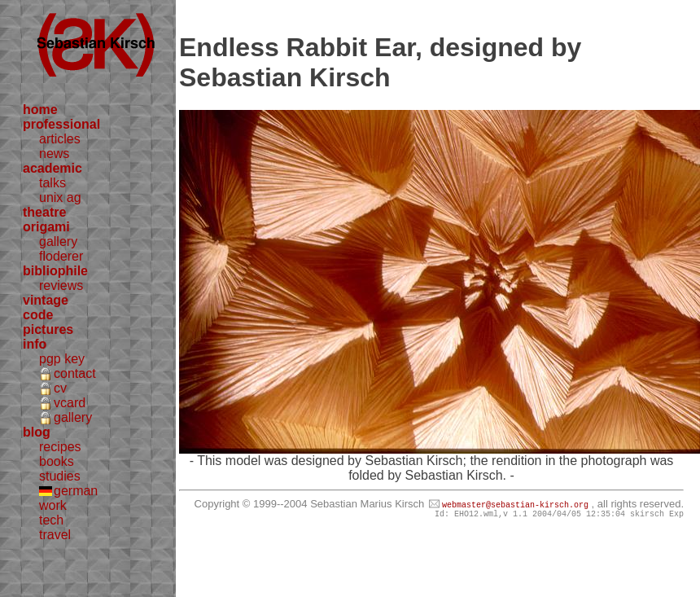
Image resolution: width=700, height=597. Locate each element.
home (40, 110)
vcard (70, 403)
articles (60, 139)
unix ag (60, 198)
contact (75, 373)
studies (60, 476)
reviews (61, 285)
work (53, 505)
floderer (61, 256)
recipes (60, 447)
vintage (46, 300)
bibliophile (55, 271)
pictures (48, 329)
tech (51, 520)
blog (37, 432)
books (57, 461)
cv (60, 388)
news (54, 154)
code (38, 315)
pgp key (62, 359)
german (76, 491)
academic (52, 168)
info (35, 344)
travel (55, 535)
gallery (58, 241)
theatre (44, 212)
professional (61, 124)
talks (52, 183)
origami (46, 227)
